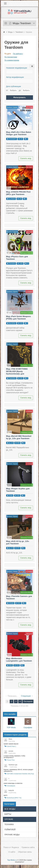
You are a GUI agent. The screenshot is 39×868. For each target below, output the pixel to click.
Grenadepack (11, 786)
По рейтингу (18, 54)
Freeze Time (11, 760)
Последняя (28, 701)
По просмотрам (11, 57)
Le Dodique (29, 292)
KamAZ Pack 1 (12, 746)
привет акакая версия (11, 744)
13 (28, 263)
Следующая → (27, 696)
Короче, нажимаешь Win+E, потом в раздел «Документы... (18, 770)
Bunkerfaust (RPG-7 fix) (14, 798)
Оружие (15, 107)
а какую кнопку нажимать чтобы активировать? (15, 757)
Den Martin (29, 107)
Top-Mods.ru (12, 860)
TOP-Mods (11, 728)
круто (6, 795)
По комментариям (12, 60)
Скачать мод (26, 158)
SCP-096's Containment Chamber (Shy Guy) (20, 774)
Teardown (9, 107)
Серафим (28, 728)
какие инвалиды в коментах (13, 783)
